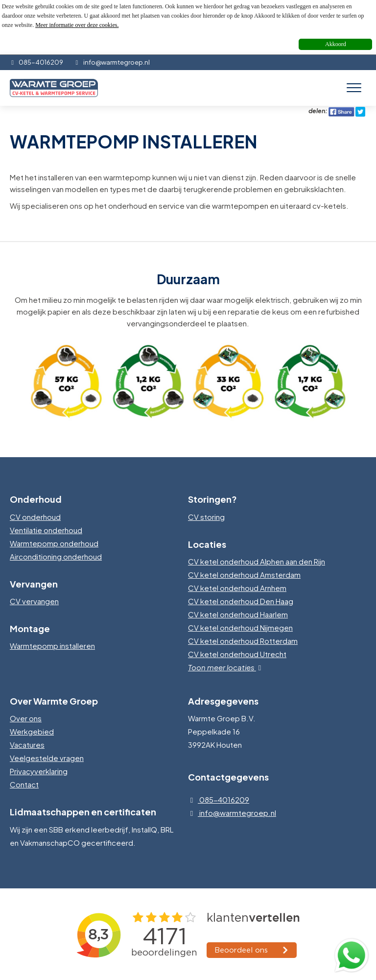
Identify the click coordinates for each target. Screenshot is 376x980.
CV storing (206, 517)
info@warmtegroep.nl (112, 62)
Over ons (26, 718)
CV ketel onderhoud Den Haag (241, 601)
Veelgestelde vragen (47, 758)
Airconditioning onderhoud (56, 556)
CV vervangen (34, 601)
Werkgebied (32, 731)
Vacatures (27, 745)
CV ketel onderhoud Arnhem (237, 588)
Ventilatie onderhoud (46, 530)
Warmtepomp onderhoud (54, 543)
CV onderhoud (35, 517)
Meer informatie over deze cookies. (77, 25)
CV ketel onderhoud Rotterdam (243, 641)
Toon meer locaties (227, 667)
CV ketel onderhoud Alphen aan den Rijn (257, 561)
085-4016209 (36, 62)
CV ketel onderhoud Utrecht (237, 654)
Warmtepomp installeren (52, 646)
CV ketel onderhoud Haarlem (238, 614)
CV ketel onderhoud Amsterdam (244, 575)
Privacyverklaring (39, 771)
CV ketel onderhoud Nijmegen (240, 627)
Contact (24, 784)
